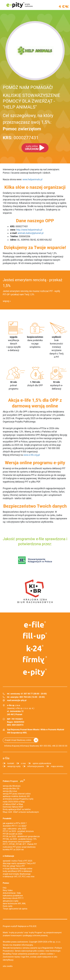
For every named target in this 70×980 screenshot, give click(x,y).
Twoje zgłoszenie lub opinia (15, 909)
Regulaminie (48, 948)
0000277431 (21, 138)
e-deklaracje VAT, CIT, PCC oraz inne (19, 877)
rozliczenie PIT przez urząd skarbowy (19, 847)
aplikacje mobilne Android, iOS (16, 796)
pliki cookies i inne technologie (47, 951)
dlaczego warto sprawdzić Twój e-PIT (19, 863)
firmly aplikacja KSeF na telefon (17, 809)
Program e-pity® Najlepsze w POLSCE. (20, 926)
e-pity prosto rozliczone (19, 5)
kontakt (11, 763)
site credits (8, 966)
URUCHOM (32, 148)
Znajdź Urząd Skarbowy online (18, 740)
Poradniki (7, 819)
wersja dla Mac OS (11, 789)
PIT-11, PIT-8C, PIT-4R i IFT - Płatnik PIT (20, 844)
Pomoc (6, 883)
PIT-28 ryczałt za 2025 (13, 834)
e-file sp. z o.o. (54, 942)
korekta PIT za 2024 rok (13, 850)
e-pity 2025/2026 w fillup (14, 802)
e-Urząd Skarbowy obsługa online (17, 869)
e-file (6, 758)
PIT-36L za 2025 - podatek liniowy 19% (20, 839)
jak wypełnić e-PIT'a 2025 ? (15, 823)
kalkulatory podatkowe (13, 896)
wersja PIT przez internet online (17, 794)
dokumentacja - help (12, 893)
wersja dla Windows (12, 786)
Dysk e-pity (8, 906)
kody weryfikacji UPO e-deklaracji (17, 871)
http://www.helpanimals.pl (29, 230)
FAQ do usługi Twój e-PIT (14, 866)
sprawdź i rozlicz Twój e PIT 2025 (17, 861)
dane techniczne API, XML (14, 904)
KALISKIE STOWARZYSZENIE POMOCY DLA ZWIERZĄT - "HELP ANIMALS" (31, 101)
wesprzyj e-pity (14, 766)
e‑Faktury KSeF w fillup (13, 804)
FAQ (5, 888)
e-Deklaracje (8, 856)
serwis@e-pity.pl (19, 700)
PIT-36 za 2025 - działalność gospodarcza (21, 836)
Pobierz (14, 781)
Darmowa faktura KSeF (13, 807)
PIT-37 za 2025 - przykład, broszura (18, 831)
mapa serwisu (57, 766)
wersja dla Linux (10, 791)
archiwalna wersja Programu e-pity (18, 799)
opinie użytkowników (42, 763)
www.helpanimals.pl (32, 180)
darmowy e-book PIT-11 (13, 898)
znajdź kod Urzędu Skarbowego (17, 874)
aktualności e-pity (11, 901)
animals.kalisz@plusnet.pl (31, 233)
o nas (23, 763)
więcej (6, 301)
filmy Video (8, 890)
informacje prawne (36, 766)
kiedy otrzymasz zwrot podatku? (17, 842)
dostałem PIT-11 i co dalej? (15, 826)
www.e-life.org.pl (32, 455)
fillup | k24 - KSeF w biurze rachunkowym (21, 812)
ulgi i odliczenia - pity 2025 (14, 829)
